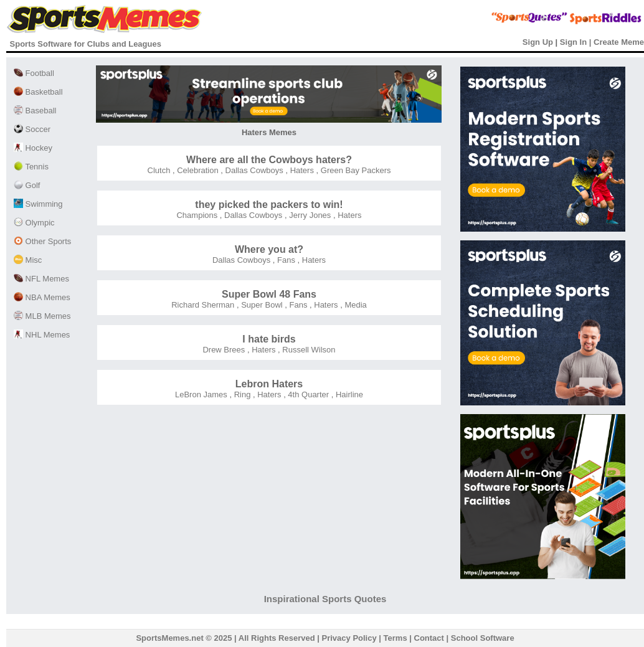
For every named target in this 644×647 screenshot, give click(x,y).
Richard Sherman (203, 305)
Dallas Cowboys (253, 170)
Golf (27, 185)
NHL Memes (42, 335)
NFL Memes (41, 279)
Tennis (31, 167)
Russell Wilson (308, 350)
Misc (28, 260)
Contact (429, 638)
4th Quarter (307, 394)
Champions (197, 215)
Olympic (34, 223)
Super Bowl (261, 305)
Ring (241, 394)
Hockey (33, 148)
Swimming (38, 204)
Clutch (159, 170)
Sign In (573, 42)
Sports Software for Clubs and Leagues (86, 44)
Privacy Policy (349, 638)
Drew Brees (224, 350)
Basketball (38, 92)
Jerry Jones (309, 215)
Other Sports (42, 241)
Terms (395, 638)
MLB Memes (42, 316)
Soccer (32, 129)
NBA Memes (42, 297)
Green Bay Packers (354, 170)
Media (355, 305)
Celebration (197, 170)
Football (34, 73)
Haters (301, 170)
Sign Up (538, 42)
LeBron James (201, 394)
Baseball (35, 111)
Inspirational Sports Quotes (325, 599)
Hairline (348, 394)
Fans (285, 260)
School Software (483, 638)
